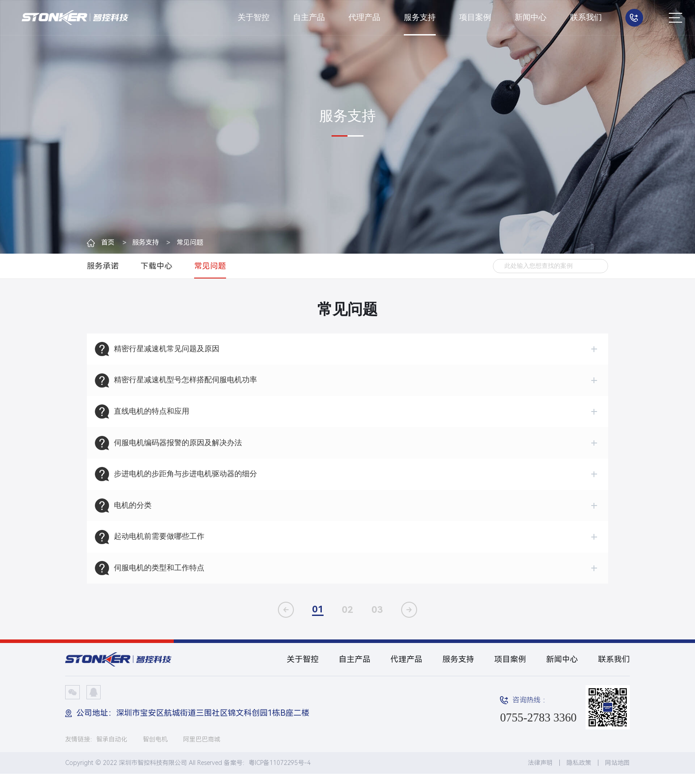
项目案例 (475, 17)
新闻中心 (531, 17)
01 (318, 619)
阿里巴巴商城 (202, 749)
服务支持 (420, 17)
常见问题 (197, 242)
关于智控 (254, 17)
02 (347, 620)
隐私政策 (579, 773)
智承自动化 (112, 749)
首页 (108, 242)
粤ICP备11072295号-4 (280, 773)
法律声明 (540, 773)
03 (377, 620)
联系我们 (586, 17)
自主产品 (309, 17)
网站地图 (617, 773)
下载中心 (156, 266)
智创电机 (155, 749)
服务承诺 (103, 266)
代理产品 (364, 17)
